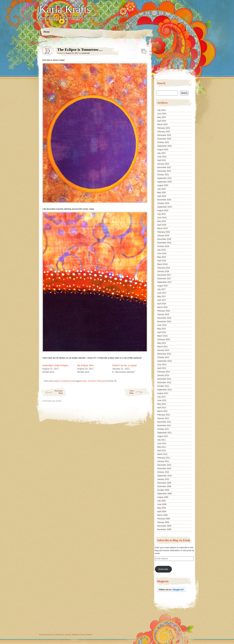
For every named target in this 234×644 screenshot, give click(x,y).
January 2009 (163, 522)
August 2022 (163, 150)
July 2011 (161, 440)
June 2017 (162, 293)
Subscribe (163, 569)
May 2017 (162, 297)
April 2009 (162, 512)
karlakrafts (86, 53)
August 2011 (163, 436)
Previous (52, 392)
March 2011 (162, 454)
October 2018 (163, 246)
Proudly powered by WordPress (52, 635)
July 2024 (161, 110)
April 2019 (162, 225)
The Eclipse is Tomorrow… (143, 50)
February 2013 (164, 372)
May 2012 (162, 404)
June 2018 (162, 253)
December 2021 (164, 167)
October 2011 (163, 429)
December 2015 (164, 318)
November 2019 (164, 200)
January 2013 (163, 375)
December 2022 (164, 135)
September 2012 (165, 390)
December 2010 (164, 465)
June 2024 (162, 114)
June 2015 (162, 325)
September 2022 (165, 146)
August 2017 (163, 286)
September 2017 (165, 282)
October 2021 (163, 175)
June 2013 (162, 365)
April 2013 (162, 368)
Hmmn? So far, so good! (124, 365)
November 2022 (164, 139)
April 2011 (162, 451)
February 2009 (164, 519)
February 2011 (164, 458)
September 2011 (165, 433)
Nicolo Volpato (86, 635)
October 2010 (163, 472)
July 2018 (161, 250)
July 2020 (161, 189)
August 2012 (163, 393)
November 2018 (164, 243)
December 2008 (164, 526)
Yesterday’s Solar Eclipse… (56, 365)
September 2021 (165, 178)
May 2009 (162, 508)
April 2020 (162, 196)
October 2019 (163, 203)
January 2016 (163, 314)
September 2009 (165, 494)
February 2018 (164, 268)
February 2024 (164, 128)
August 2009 (163, 497)
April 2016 (162, 304)
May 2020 (162, 193)
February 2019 (164, 232)
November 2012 (164, 383)
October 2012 (163, 386)
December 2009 (164, 483)
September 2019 (165, 207)
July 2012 (161, 397)
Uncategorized (66, 381)
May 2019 (162, 221)
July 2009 (161, 501)
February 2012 (164, 415)
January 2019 (163, 236)
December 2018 (164, 239)
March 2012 (162, 411)
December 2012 (164, 379)
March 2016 (162, 307)
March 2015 (162, 336)
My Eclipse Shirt (85, 365)
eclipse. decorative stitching (92, 381)
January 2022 (163, 164)
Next (140, 392)
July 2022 (161, 153)
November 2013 (164, 354)
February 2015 (164, 340)
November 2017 (164, 279)
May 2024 (162, 117)
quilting (56, 381)
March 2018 (162, 264)
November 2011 (164, 426)
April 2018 (162, 261)
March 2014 (162, 347)
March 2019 (162, 228)
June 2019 (162, 218)
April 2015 (162, 332)
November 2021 (164, 171)
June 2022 (162, 157)
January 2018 (163, 271)
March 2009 (162, 515)
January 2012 (163, 418)
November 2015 (164, 322)
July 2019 (161, 214)
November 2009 (164, 486)
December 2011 (164, 422)
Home (47, 32)
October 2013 (163, 357)
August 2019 (163, 210)
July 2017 (161, 289)
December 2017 (164, 275)
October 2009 (163, 490)
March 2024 (162, 124)
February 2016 (164, 311)
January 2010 (163, 479)
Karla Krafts (65, 9)
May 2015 (162, 329)
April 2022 (162, 160)
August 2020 (163, 185)
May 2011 (162, 447)
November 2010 (164, 469)
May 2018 (162, 257)
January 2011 (163, 461)
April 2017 (162, 300)
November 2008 (164, 529)
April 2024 (162, 121)
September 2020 (165, 182)
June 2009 (162, 504)
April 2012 (162, 408)
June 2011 (162, 443)
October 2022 (163, 142)
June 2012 (162, 400)
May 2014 (162, 343)
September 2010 (165, 476)
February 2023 (164, 132)
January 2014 (163, 350)
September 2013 (165, 361)
